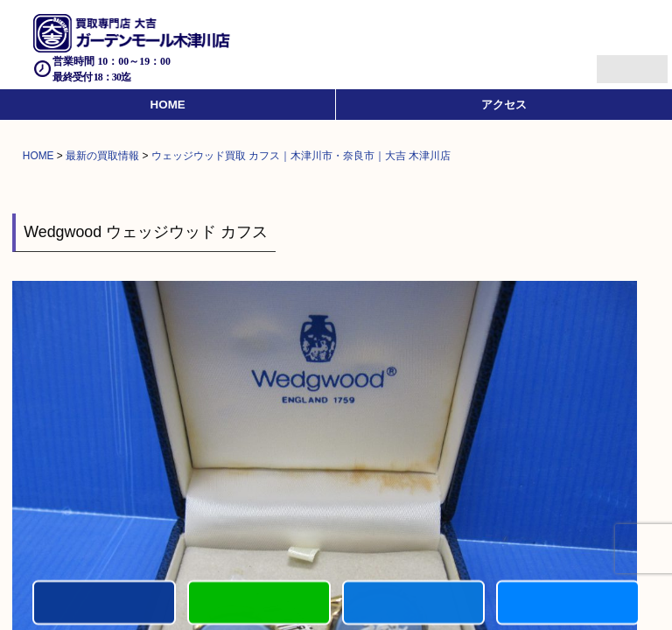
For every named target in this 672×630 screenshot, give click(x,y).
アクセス (504, 105)
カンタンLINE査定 (259, 604)
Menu (613, 62)
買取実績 (568, 604)
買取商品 (414, 604)
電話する (104, 604)
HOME (168, 105)
